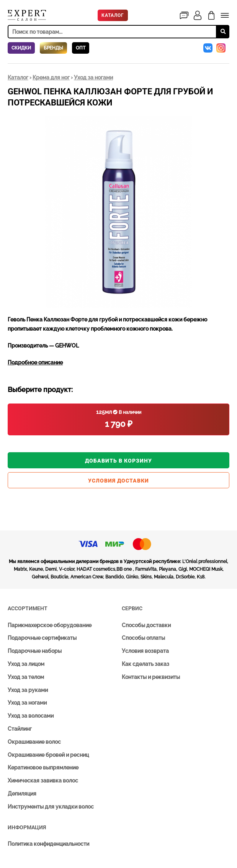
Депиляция (22, 794)
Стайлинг (20, 729)
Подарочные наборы (35, 651)
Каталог (113, 15)
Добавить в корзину (118, 461)
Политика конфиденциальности (48, 844)
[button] (222, 123)
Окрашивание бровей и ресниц (48, 755)
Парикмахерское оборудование (50, 625)
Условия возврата (145, 651)
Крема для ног (51, 77)
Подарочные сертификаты (42, 638)
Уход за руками (28, 690)
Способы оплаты (143, 638)
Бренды (53, 48)
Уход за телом (26, 677)
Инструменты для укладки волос (51, 807)
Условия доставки (118, 481)
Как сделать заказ (145, 664)
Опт (81, 48)
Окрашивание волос (34, 742)
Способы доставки (146, 625)
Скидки (21, 48)
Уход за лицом (26, 664)
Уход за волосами (31, 716)
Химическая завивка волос (43, 781)
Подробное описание (35, 362)
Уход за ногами (93, 77)
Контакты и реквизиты (151, 677)
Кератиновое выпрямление (43, 768)
